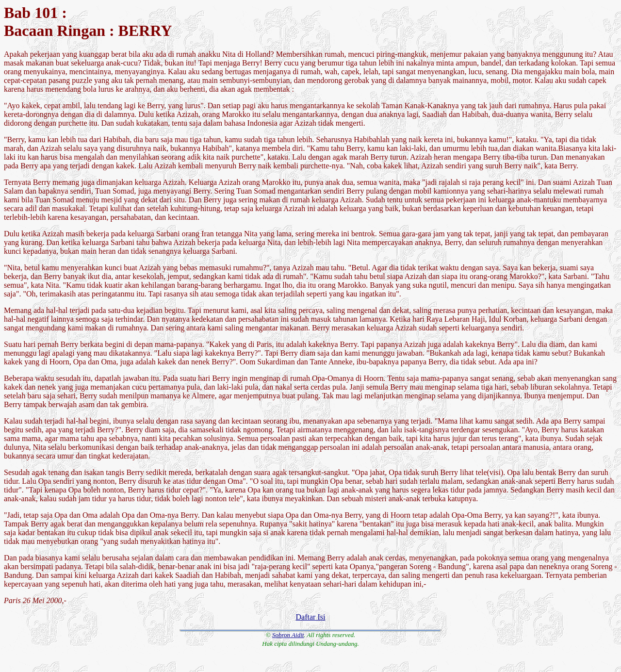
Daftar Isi (311, 617)
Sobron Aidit (288, 635)
